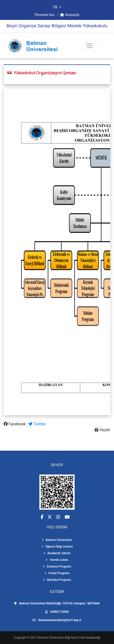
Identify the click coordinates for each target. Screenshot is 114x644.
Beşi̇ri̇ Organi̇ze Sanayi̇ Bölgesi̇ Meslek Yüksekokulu (57, 26)
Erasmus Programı (57, 567)
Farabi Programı (57, 573)
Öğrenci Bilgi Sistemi (57, 547)
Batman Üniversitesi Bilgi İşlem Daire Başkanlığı (69, 638)
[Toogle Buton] (90, 46)
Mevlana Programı (57, 580)
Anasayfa (70, 15)
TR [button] (56, 7)
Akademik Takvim (57, 553)
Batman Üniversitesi (57, 540)
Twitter (37, 424)
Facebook (15, 424)
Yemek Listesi (57, 560)
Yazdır (102, 430)
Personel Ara (45, 15)
